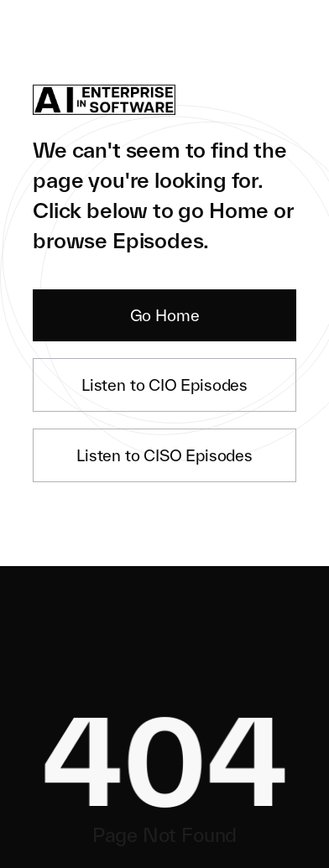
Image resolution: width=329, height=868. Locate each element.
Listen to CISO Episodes (164, 455)
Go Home (165, 315)
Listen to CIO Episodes (164, 385)
